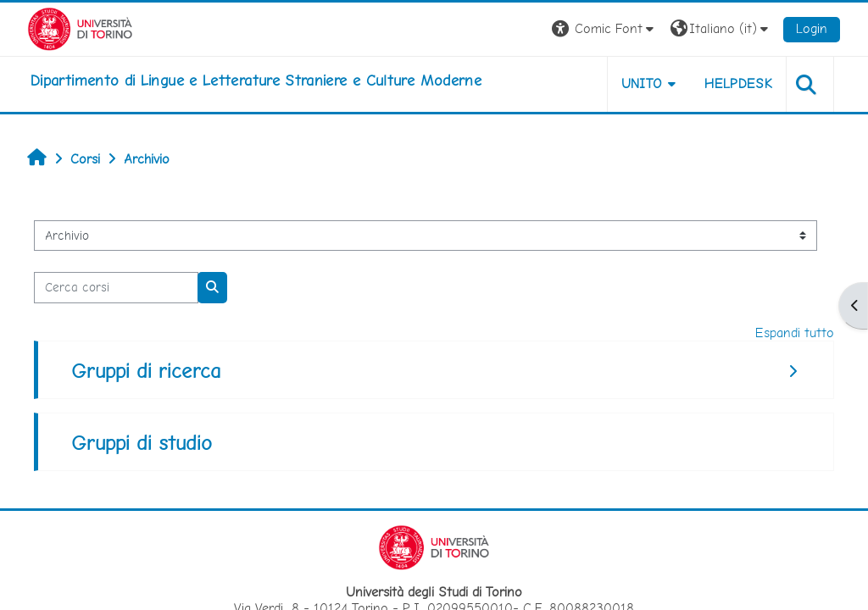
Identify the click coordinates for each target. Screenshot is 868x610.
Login (812, 28)
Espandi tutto (795, 333)
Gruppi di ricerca (146, 371)
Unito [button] (642, 83)
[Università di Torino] (80, 28)
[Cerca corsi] (116, 287)
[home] (256, 80)
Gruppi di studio (142, 443)
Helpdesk (738, 83)
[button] (605, 29)
